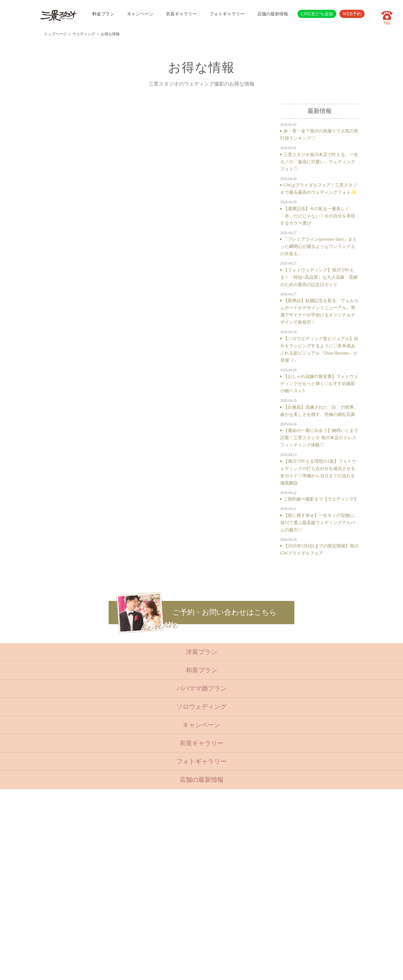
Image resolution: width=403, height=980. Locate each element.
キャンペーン (140, 14)
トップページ (55, 34)
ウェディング (84, 34)
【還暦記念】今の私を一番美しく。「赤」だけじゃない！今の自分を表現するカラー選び (318, 216)
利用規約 (157, 926)
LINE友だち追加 (317, 14)
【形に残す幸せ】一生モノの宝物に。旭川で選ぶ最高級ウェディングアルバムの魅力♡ (319, 523)
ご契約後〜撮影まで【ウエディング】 (321, 499)
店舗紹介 (157, 888)
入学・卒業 (127, 857)
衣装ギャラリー (181, 14)
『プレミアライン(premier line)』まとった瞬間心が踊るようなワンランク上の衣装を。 (319, 246)
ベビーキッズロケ (133, 880)
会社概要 (157, 903)
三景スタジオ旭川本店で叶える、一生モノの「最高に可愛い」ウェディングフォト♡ (319, 162)
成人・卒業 (127, 865)
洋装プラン (201, 652)
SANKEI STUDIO (196, 971)
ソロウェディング (201, 707)
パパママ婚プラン (201, 688)
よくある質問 (161, 895)
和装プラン (201, 670)
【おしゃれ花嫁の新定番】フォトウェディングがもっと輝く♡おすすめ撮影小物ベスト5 (319, 384)
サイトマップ (161, 918)
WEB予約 (352, 14)
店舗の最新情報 (273, 14)
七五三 (123, 849)
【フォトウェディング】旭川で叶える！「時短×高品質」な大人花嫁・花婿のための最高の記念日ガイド (319, 277)
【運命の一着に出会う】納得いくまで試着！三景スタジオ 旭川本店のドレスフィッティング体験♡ (319, 438)
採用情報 (157, 910)
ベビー (123, 842)
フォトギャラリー (227, 14)
